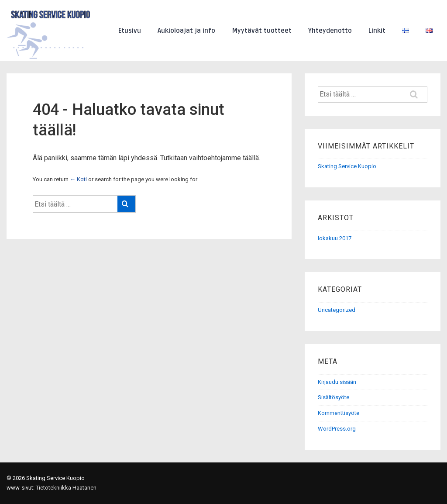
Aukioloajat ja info (186, 31)
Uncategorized (337, 310)
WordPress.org (337, 429)
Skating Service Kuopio (347, 166)
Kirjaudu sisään (337, 382)
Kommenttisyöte (339, 413)
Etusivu (130, 31)
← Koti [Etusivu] (78, 179)
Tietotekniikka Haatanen (66, 488)
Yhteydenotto (330, 31)
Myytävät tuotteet (262, 31)
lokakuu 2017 (335, 238)
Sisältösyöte (334, 397)
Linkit (377, 31)
